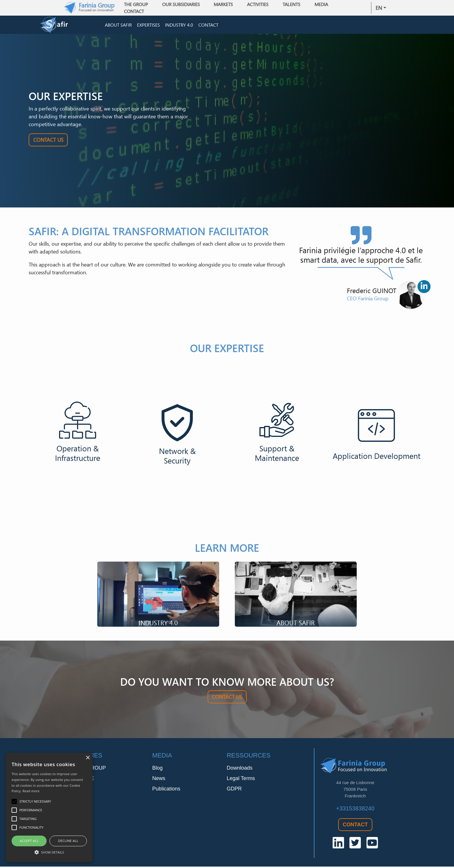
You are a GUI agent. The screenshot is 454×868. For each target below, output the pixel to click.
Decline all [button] (68, 841)
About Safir (118, 25)
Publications (166, 790)
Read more (31, 791)
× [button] (88, 758)
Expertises (148, 25)
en (379, 8)
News (159, 779)
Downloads (240, 769)
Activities (260, 4)
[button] (49, 852)
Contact (136, 11)
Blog (158, 769)
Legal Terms (241, 779)
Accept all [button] (29, 841)
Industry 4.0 (179, 25)
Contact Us (48, 141)
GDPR (234, 790)
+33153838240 (355, 810)
